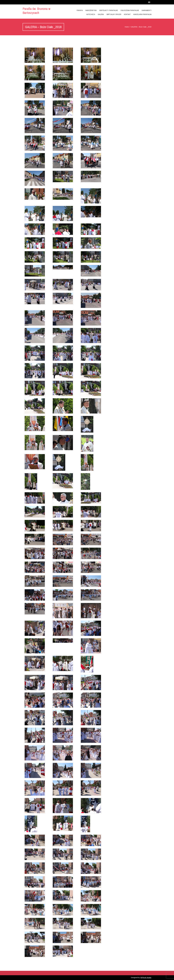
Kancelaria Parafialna (142, 14)
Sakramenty (147, 10)
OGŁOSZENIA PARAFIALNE (130, 10)
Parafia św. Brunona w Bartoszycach (37, 11)
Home (127, 27)
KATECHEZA (91, 14)
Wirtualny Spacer (114, 14)
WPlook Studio (146, 978)
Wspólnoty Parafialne (109, 10)
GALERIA (101, 14)
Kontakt (127, 14)
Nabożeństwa (91, 10)
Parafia (80, 10)
